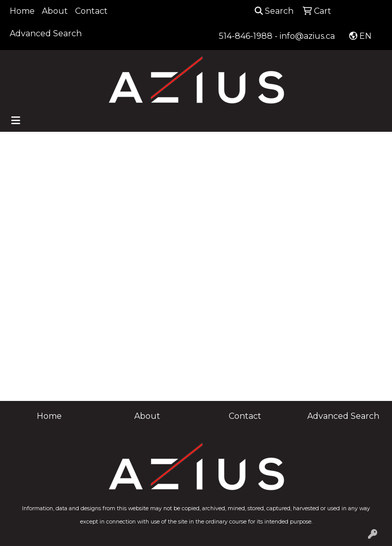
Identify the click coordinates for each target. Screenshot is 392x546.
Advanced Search (46, 33)
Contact (91, 11)
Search (274, 11)
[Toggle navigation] (16, 121)
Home (22, 11)
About (55, 11)
